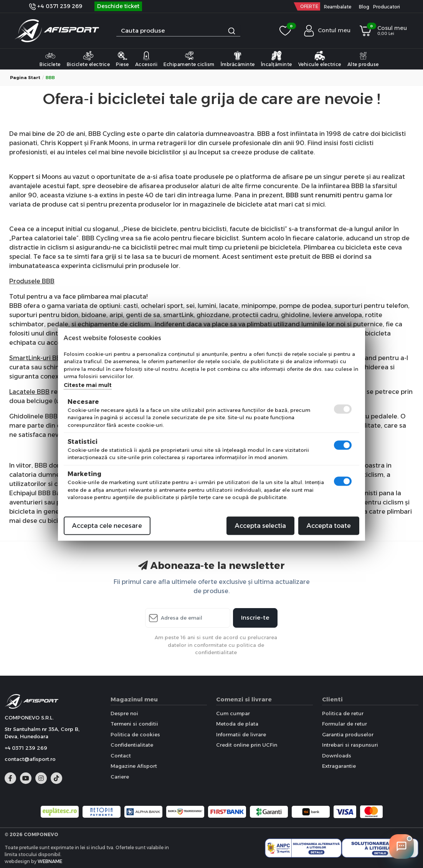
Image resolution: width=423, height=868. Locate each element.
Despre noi (124, 713)
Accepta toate (329, 525)
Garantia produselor (348, 734)
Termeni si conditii (134, 724)
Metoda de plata (237, 724)
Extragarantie (339, 766)
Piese (122, 59)
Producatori (387, 7)
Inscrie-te (255, 618)
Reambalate (338, 7)
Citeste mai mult (88, 385)
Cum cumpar (233, 713)
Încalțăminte (277, 59)
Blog (364, 7)
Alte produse (363, 59)
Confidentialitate (132, 745)
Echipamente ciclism (189, 59)
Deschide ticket (118, 6)
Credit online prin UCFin (247, 745)
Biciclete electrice (88, 59)
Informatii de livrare (241, 734)
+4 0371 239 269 (56, 6)
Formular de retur (345, 724)
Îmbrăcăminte (238, 59)
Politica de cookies (135, 734)
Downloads (337, 756)
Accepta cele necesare (107, 525)
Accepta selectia (260, 525)
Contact (121, 756)
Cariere (120, 777)
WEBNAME (50, 861)
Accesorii (146, 59)
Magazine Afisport (134, 766)
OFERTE (309, 6)
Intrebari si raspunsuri (350, 745)
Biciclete (50, 59)
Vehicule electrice (320, 59)
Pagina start (25, 78)
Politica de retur (343, 713)
